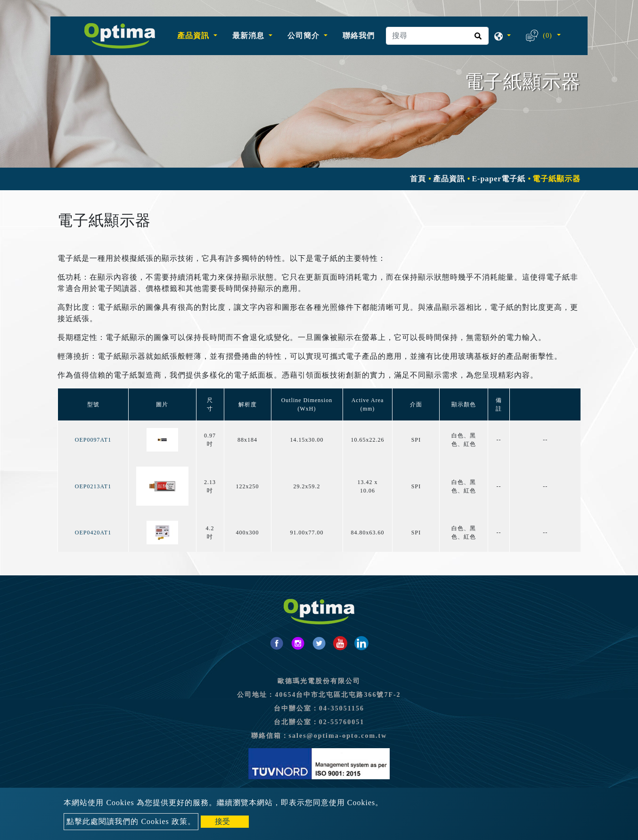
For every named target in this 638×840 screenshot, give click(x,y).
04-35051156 (342, 708)
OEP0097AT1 (93, 440)
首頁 (418, 179)
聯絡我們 (359, 36)
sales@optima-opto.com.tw (338, 736)
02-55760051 (342, 722)
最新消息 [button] (249, 36)
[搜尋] (437, 36)
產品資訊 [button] (194, 36)
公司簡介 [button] (305, 36)
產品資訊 (449, 179)
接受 (222, 821)
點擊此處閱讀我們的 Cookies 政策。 (131, 821)
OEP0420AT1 (93, 533)
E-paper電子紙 (499, 179)
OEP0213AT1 (93, 486)
